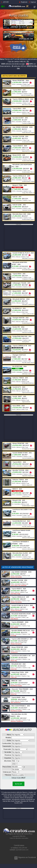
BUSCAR (18, 784)
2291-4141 (5, 2)
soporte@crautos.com (22, 850)
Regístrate (23, 2)
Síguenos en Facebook (27, 857)
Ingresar (32, 2)
